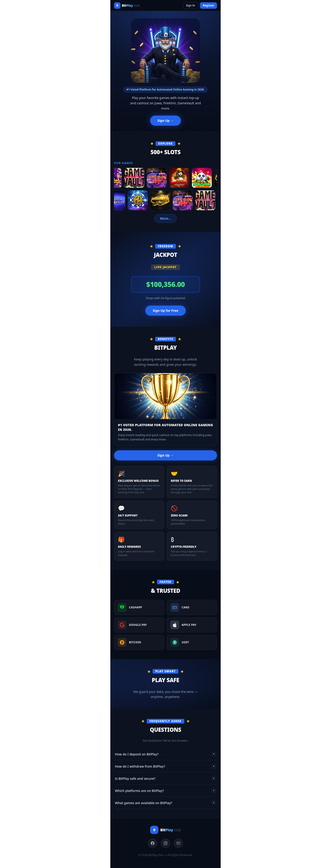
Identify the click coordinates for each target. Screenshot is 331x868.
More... (165, 218)
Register (208, 5)
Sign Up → (166, 121)
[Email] (178, 843)
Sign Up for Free (165, 311)
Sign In (191, 5)
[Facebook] (153, 843)
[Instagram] (165, 843)
